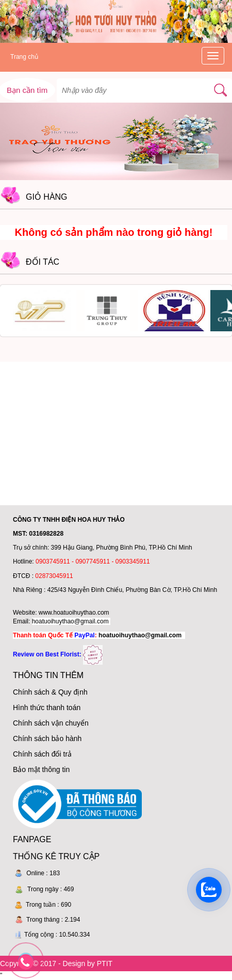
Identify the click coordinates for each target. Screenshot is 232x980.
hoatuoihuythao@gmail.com (70, 621)
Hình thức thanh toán (47, 708)
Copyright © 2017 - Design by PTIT (56, 963)
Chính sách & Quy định (50, 692)
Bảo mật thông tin (41, 769)
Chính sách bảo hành (47, 738)
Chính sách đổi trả (42, 754)
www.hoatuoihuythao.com (74, 613)
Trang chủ (24, 57)
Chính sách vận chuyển (51, 723)
